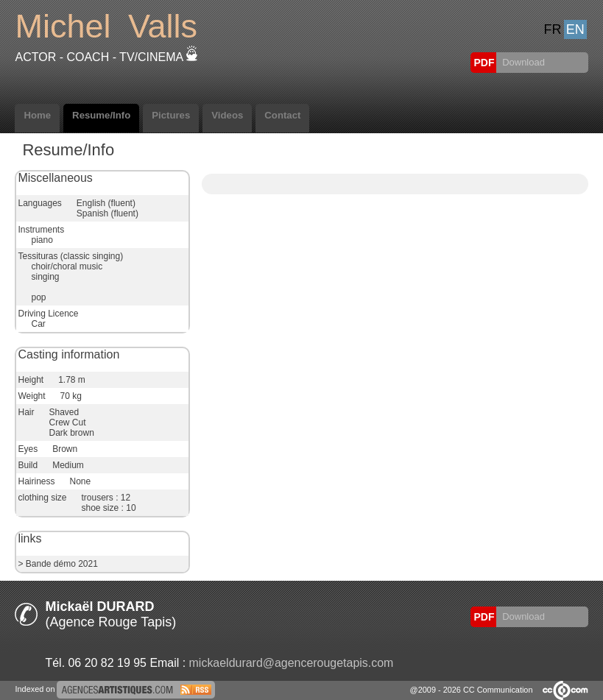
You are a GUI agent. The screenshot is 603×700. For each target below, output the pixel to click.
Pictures (171, 115)
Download (522, 62)
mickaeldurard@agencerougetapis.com (292, 663)
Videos (227, 115)
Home (37, 115)
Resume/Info (101, 115)
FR (553, 29)
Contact (282, 115)
